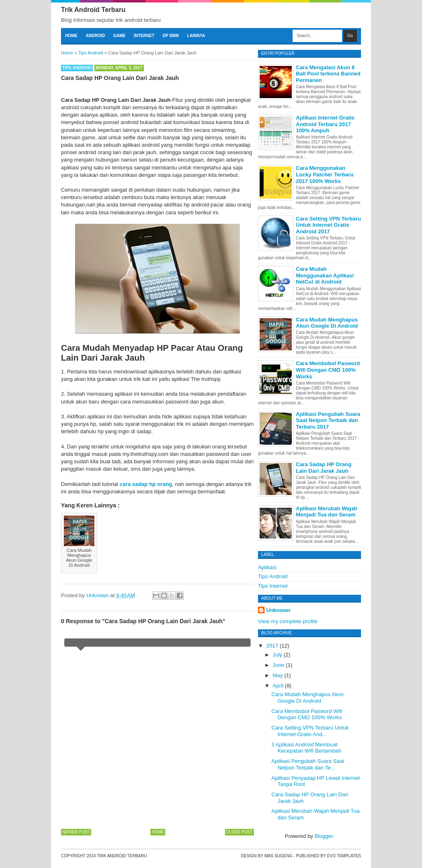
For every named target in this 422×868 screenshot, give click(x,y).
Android (95, 36)
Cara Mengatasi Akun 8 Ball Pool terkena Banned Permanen (328, 74)
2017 (273, 646)
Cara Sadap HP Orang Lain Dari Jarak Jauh (324, 468)
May (279, 675)
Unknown (278, 610)
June (279, 665)
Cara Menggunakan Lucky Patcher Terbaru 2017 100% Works (325, 174)
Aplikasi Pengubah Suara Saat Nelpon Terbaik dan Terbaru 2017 (328, 420)
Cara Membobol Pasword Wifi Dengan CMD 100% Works (328, 370)
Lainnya (196, 36)
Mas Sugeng (278, 856)
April (279, 686)
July (278, 655)
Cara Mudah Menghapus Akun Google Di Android (327, 323)
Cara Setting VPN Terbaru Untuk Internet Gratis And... (310, 731)
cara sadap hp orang (146, 484)
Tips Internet (273, 586)
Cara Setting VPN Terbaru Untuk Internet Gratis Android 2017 (328, 225)
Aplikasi (267, 567)
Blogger (324, 836)
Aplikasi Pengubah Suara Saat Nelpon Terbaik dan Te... (307, 764)
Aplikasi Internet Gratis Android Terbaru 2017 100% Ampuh (325, 124)
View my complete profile (288, 621)
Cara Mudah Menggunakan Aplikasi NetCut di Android (325, 275)
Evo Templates (344, 856)
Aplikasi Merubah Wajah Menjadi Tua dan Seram (327, 512)
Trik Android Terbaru (93, 10)
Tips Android (77, 68)
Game (120, 36)
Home (71, 36)
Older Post (239, 832)
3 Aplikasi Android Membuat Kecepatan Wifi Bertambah (306, 748)
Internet (144, 36)
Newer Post (76, 832)
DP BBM (171, 36)
